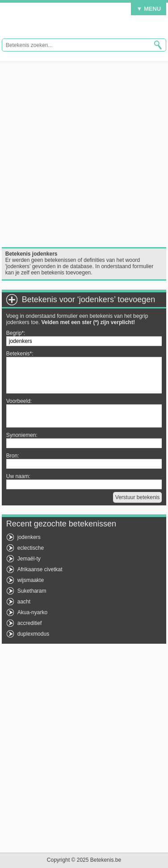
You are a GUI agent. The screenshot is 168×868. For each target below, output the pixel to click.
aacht (24, 602)
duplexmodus (33, 634)
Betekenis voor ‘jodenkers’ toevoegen (89, 299)
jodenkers (29, 537)
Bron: (13, 456)
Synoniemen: (22, 435)
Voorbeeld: (19, 401)
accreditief (30, 623)
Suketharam (32, 591)
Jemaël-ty (29, 559)
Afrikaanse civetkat (40, 569)
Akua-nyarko (32, 612)
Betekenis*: (20, 354)
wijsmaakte (31, 580)
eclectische (31, 548)
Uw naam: (18, 476)
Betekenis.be (61, 23)
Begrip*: (16, 333)
